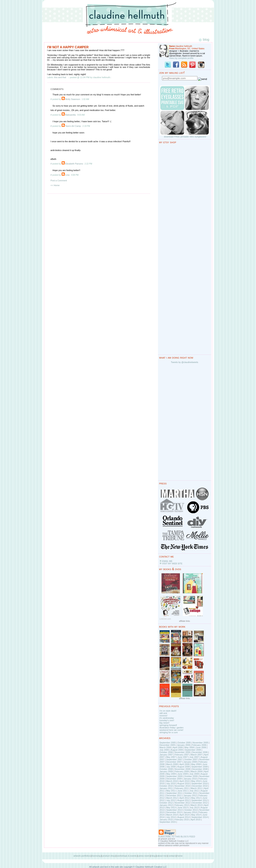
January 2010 (190, 779)
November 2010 (182, 786)
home (180, 856)
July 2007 (194, 757)
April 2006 (178, 747)
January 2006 (183, 745)
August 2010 (183, 783)
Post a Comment (59, 180)
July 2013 (194, 808)
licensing (96, 856)
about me (162, 856)
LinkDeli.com (165, 619)
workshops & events (127, 856)
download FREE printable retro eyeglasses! (185, 137)
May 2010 (196, 781)
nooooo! (164, 716)
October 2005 (184, 743)
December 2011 (174, 795)
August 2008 (183, 767)
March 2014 (172, 815)
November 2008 (182, 769)
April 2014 (184, 815)
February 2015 (182, 820)
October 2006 (166, 752)
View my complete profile (181, 58)
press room (144, 856)
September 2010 (199, 783)
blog (153, 856)
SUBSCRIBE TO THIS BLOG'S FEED (177, 837)
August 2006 (177, 750)
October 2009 (191, 776)
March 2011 (196, 788)
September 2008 (199, 767)
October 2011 (191, 793)
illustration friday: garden (172, 728)
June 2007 (183, 757)
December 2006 (200, 752)
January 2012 (190, 795)
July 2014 (171, 817)
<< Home (55, 185)
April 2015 (196, 820)
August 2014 (183, 817)
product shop (109, 856)
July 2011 (194, 791)
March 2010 (172, 781)
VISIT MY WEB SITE (172, 564)
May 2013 (171, 808)
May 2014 (196, 815)
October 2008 (166, 769)
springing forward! (168, 725)
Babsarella (70, 115)
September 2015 (168, 822)
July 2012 (171, 800)
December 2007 (174, 762)
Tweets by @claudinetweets (184, 362)
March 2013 (196, 805)
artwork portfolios (82, 856)
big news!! (165, 723)
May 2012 (196, 798)
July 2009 (194, 774)
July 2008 (171, 767)
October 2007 (191, 759)
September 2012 (199, 800)
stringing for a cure (169, 732)
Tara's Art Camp (73, 126)
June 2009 (183, 774)
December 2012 (200, 803)
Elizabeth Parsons (74, 164)
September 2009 (174, 776)
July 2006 (164, 750)
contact (172, 856)
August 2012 (183, 800)
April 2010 (184, 781)
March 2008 (172, 764)
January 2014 (190, 812)
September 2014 (199, 817)
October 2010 (166, 786)
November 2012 (182, 803)
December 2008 (200, 769)
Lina (67, 175)
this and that (60, 77)
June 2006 (201, 747)
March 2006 (165, 747)
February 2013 (182, 805)
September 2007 (174, 759)
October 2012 (166, 803)
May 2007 (171, 757)
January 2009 (166, 771)
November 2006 (182, 752)
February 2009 (182, 771)
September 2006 (193, 750)
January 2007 (166, 755)
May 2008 (196, 764)
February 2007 (182, 755)
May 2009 (171, 774)
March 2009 (196, 771)
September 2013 (174, 810)
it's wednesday (167, 718)
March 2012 (172, 798)
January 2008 (190, 762)
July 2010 (171, 783)
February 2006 (199, 745)
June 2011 (183, 791)
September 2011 (174, 793)
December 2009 (174, 779)
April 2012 (184, 798)
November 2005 (200, 743)
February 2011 (182, 788)
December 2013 (174, 812)
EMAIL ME (167, 561)
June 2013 (183, 808)
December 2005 (167, 745)
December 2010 (200, 786)
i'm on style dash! (168, 711)
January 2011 (166, 788)
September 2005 (168, 743)
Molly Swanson (73, 99)
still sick (163, 713)
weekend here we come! (171, 730)
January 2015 (166, 820)
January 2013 (166, 805)
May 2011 (171, 791)
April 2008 (184, 764)
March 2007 (196, 755)
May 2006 (189, 747)
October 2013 (191, 810)
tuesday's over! (167, 720)
